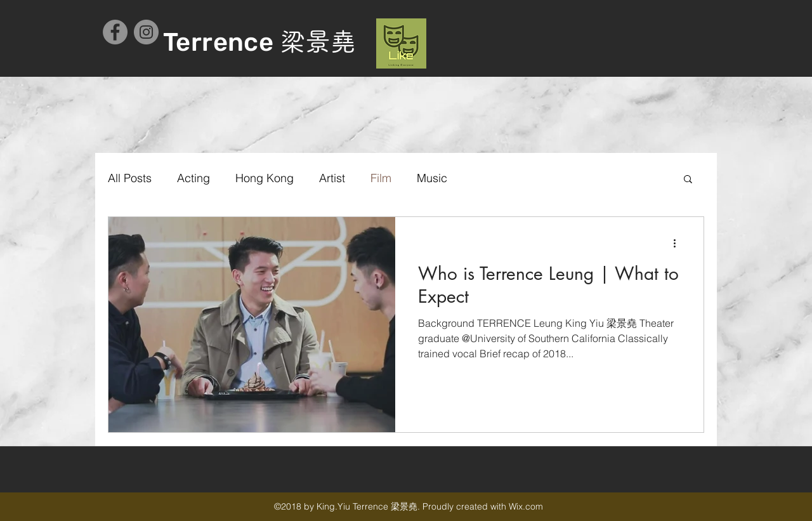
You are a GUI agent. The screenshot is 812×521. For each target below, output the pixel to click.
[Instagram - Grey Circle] (146, 32)
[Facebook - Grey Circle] (115, 32)
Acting (193, 178)
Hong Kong (265, 178)
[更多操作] (679, 243)
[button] (688, 180)
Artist (332, 178)
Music (432, 178)
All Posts (130, 178)
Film (381, 178)
